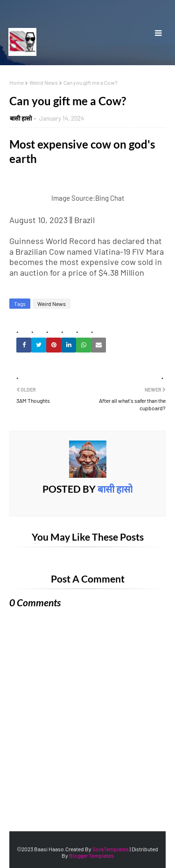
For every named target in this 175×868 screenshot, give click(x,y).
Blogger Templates (91, 855)
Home (17, 82)
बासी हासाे (21, 118)
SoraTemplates (111, 849)
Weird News (44, 82)
